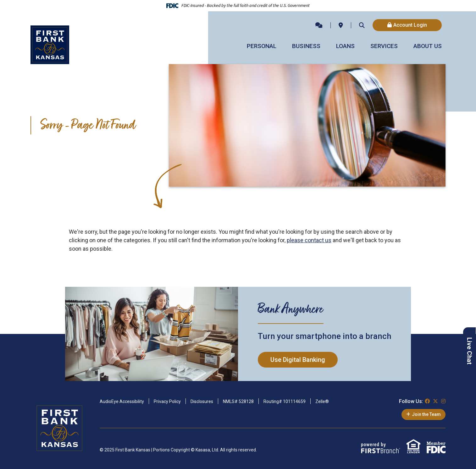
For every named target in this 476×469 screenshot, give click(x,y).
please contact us (309, 240)
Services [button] (384, 46)
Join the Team (426, 414)
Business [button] (306, 46)
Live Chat (469, 351)
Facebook (427, 401)
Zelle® (322, 401)
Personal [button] (262, 46)
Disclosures (202, 401)
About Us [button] (428, 46)
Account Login (410, 25)
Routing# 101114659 (285, 401)
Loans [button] (345, 46)
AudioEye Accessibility (122, 401)
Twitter (435, 401)
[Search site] (362, 25)
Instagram (443, 401)
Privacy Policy (167, 401)
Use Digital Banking (298, 360)
